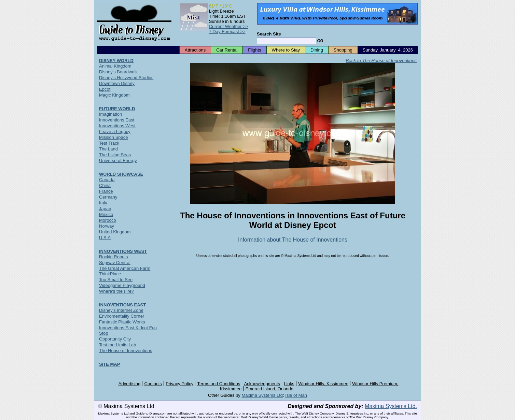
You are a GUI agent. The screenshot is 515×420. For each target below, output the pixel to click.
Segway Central (115, 263)
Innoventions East (117, 120)
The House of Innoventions (126, 351)
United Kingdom (115, 232)
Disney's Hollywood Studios (126, 78)
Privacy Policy (179, 384)
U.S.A (105, 238)
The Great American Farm (125, 268)
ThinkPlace (110, 274)
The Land (108, 149)
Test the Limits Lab (117, 345)
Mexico (106, 214)
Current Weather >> (229, 26)
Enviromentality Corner (122, 316)
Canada (107, 180)
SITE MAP (109, 364)
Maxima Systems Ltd (262, 395)
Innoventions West (117, 126)
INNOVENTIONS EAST (122, 305)
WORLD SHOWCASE (121, 174)
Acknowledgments (262, 384)
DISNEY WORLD (116, 61)
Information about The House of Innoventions (293, 240)
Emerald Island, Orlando (269, 389)
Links (289, 384)
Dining (317, 50)
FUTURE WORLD (117, 109)
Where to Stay (286, 50)
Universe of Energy (118, 161)
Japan (105, 209)
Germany (108, 197)
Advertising (129, 384)
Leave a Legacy (115, 132)
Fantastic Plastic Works (122, 322)
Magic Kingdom (114, 95)
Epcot (105, 89)
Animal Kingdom (115, 66)
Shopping (343, 50)
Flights (254, 50)
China (105, 185)
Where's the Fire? (116, 291)
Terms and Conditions (219, 384)
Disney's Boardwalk (118, 72)
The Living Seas (115, 155)
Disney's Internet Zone (121, 310)
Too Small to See (116, 280)
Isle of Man (296, 395)
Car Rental (227, 50)
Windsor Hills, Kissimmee (323, 384)
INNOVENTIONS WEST (123, 251)
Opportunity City (115, 339)
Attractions (195, 50)
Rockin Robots (114, 257)
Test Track (109, 143)
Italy (103, 203)
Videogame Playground (122, 285)
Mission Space (114, 137)
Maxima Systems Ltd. (391, 406)
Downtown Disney (117, 83)
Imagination (110, 114)
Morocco (108, 220)
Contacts (153, 384)
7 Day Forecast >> (227, 32)
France (106, 191)
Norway (107, 226)
